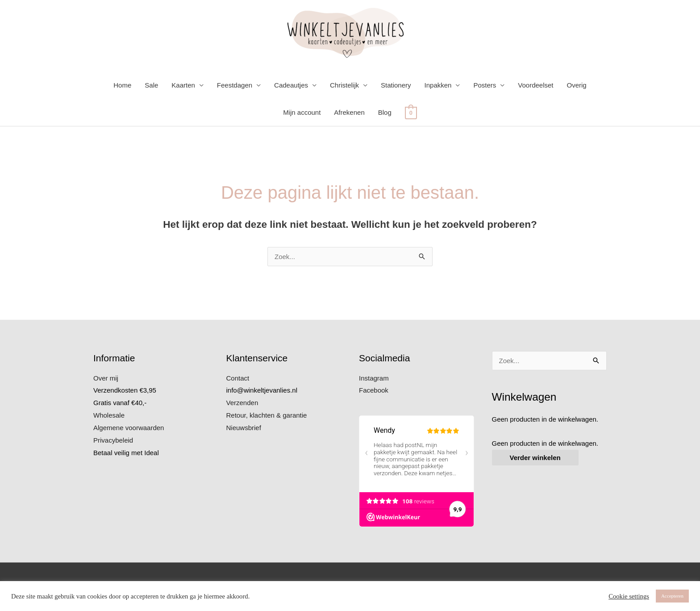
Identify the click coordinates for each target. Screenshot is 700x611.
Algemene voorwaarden (129, 428)
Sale (151, 85)
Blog (385, 112)
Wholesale (109, 415)
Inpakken (438, 85)
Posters (485, 85)
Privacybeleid (113, 440)
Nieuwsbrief (244, 428)
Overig (577, 85)
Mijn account (302, 112)
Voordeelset (535, 85)
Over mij (106, 378)
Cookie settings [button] (629, 596)
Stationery (396, 85)
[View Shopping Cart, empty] (411, 112)
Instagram (374, 378)
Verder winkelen (535, 458)
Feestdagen (235, 85)
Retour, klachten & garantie (267, 415)
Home (122, 85)
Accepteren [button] (672, 596)
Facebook (374, 390)
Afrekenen (349, 112)
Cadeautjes (291, 85)
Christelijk (344, 85)
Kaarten (183, 85)
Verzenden (242, 403)
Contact (238, 378)
